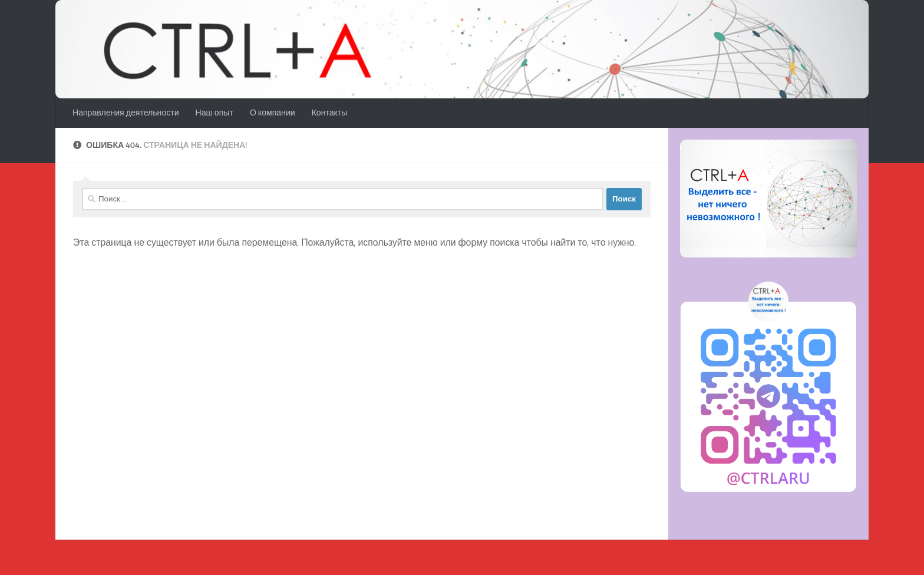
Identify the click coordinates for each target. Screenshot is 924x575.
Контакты (330, 113)
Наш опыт (214, 113)
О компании (273, 113)
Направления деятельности (126, 113)
